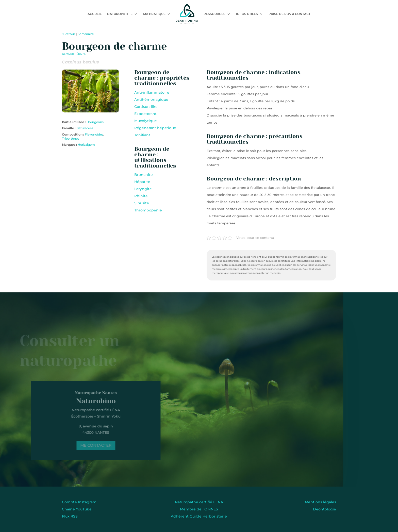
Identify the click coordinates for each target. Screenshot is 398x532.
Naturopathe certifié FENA (199, 502)
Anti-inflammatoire (152, 92)
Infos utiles (247, 14)
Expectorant (145, 114)
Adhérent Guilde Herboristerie (199, 516)
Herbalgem (86, 145)
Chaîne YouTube (77, 509)
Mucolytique (146, 121)
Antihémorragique (151, 99)
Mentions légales (320, 502)
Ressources (214, 14)
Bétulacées (85, 128)
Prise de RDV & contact (289, 14)
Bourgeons (95, 122)
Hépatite (142, 182)
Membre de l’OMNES (199, 509)
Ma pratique (154, 14)
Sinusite (142, 203)
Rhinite (141, 196)
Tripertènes (71, 138)
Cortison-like (146, 107)
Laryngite (143, 189)
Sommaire (86, 34)
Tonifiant (142, 135)
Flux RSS (70, 516)
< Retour (69, 34)
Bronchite (144, 175)
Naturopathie (120, 14)
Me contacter (91, 445)
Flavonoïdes (94, 134)
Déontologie (325, 509)
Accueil (95, 14)
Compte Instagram (79, 502)
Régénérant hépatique (155, 128)
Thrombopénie (148, 210)
